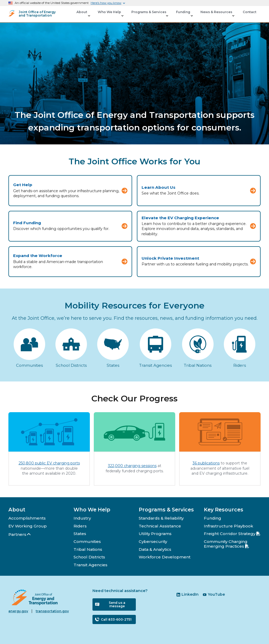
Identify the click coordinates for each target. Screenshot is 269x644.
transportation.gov (52, 611)
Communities (87, 541)
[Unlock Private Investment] (199, 262)
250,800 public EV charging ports (49, 463)
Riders (80, 526)
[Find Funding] (70, 226)
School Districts (89, 557)
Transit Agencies (90, 565)
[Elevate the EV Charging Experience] (199, 226)
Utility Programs (155, 534)
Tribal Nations (88, 549)
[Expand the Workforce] (70, 262)
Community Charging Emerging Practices (226, 544)
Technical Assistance (160, 526)
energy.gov (18, 611)
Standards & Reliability (161, 518)
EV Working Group (28, 526)
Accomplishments (27, 518)
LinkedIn (188, 594)
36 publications (206, 463)
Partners (20, 534)
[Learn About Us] (199, 190)
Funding (213, 518)
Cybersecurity (153, 541)
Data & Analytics (155, 549)
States (80, 534)
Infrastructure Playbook (229, 526)
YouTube (214, 594)
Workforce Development (165, 557)
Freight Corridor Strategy (232, 534)
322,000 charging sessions (132, 466)
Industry (82, 518)
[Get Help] (70, 190)
